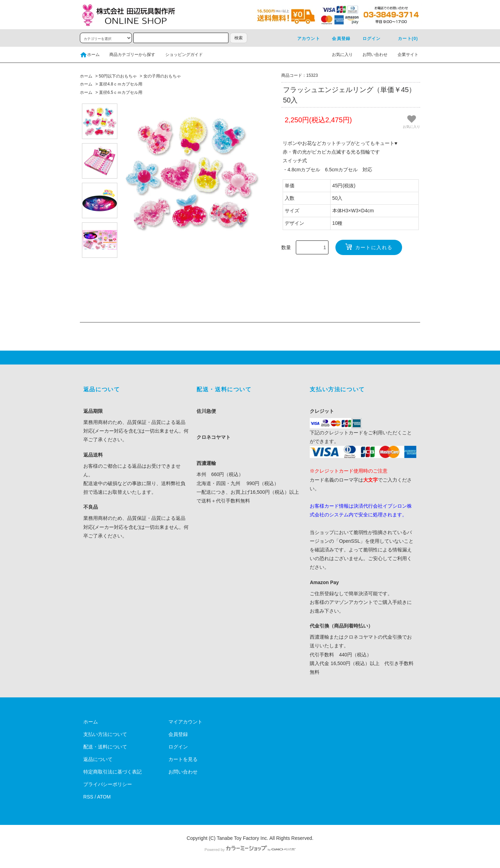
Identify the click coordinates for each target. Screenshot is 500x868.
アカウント (305, 39)
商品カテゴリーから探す (128, 55)
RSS (88, 797)
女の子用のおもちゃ (162, 76)
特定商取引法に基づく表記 (112, 772)
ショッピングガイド (180, 55)
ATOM (104, 797)
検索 (239, 38)
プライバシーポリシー (108, 784)
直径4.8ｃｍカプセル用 (121, 84)
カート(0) (404, 39)
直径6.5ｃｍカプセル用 (121, 92)
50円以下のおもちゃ (118, 76)
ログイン (368, 39)
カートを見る (183, 759)
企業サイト (404, 55)
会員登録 (337, 39)
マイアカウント (185, 722)
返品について (98, 759)
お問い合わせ (371, 55)
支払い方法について (105, 734)
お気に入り (338, 55)
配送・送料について (105, 747)
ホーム (90, 55)
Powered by (250, 850)
